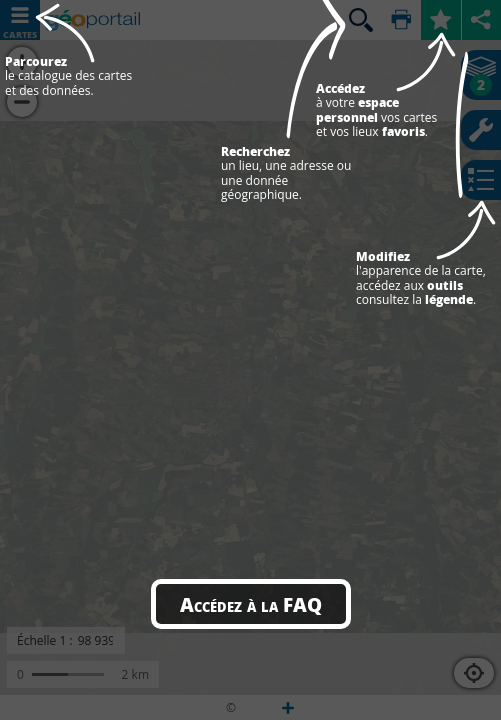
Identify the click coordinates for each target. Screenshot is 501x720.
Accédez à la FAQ (251, 604)
